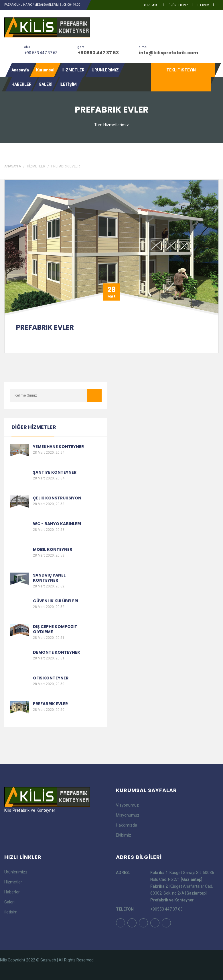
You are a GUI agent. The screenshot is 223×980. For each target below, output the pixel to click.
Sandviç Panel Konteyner (49, 578)
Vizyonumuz (127, 805)
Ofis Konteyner (51, 678)
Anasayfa (20, 70)
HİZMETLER (73, 70)
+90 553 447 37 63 (41, 53)
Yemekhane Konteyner (58, 447)
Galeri (9, 902)
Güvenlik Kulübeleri (56, 601)
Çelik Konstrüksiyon (57, 498)
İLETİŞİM (203, 5)
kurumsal (152, 5)
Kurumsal (45, 70)
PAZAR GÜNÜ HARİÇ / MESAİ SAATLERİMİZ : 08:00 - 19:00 (42, 5)
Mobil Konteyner (53, 549)
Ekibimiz (124, 835)
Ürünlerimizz (16, 872)
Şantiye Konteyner (55, 472)
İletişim (11, 912)
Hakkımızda (127, 825)
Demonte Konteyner (56, 652)
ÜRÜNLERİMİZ (178, 5)
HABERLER (21, 84)
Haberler (12, 892)
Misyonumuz (128, 815)
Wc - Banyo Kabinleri (57, 524)
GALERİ (46, 84)
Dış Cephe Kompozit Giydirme (55, 629)
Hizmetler (13, 882)
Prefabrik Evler (66, 166)
